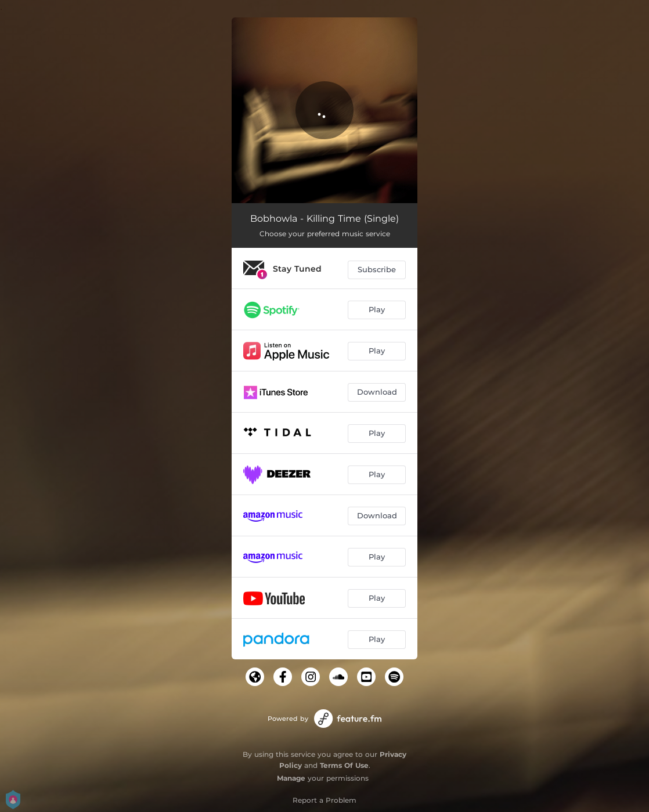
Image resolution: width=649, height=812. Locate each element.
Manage (291, 778)
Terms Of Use (344, 765)
